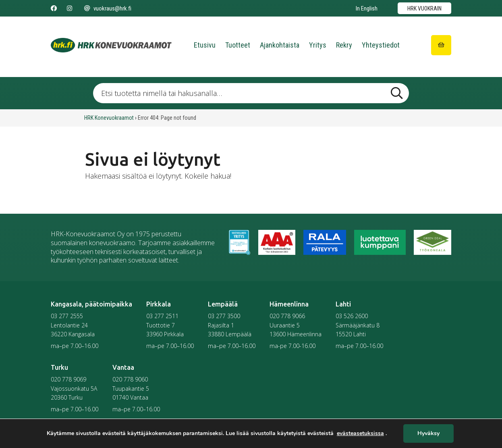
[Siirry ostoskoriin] (441, 45)
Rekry (344, 45)
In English (367, 8)
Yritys (318, 45)
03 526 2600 (352, 316)
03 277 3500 (224, 316)
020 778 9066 (287, 316)
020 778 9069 (68, 379)
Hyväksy (428, 434)
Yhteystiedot (381, 45)
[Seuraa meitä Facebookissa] (54, 8)
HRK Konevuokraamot (109, 118)
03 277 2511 (162, 316)
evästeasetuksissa (360, 433)
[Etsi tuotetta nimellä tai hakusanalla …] (251, 93)
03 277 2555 (67, 316)
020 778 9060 (130, 379)
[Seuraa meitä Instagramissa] (69, 8)
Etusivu (205, 45)
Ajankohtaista (280, 45)
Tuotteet (238, 45)
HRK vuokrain (424, 8)
